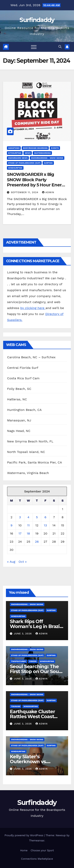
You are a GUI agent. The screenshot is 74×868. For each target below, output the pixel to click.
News (28, 153)
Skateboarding (42, 153)
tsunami (16, 706)
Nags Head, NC (19, 431)
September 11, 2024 (25, 192)
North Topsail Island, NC (26, 452)
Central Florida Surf (23, 368)
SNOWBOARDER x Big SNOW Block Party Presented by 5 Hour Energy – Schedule (37, 182)
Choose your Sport (42, 850)
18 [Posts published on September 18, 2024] (28, 533)
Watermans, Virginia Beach (28, 473)
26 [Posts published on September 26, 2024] (37, 542)
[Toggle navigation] (34, 47)
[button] (60, 47)
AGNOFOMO (14, 148)
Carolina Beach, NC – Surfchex (31, 357)
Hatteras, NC (17, 399)
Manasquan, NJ (19, 420)
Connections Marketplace (37, 859)
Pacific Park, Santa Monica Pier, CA (35, 462)
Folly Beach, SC (19, 389)
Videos (33, 661)
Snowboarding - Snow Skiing (47, 158)
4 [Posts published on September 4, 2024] (28, 517)
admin (48, 192)
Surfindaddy (37, 20)
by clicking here (33, 308)
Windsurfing (15, 168)
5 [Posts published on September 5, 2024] (37, 517)
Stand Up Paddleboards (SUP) (24, 163)
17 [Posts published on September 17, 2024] (20, 533)
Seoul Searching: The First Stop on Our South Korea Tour (37, 671)
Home (24, 850)
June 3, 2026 (23, 634)
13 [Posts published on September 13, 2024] (45, 525)
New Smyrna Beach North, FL (30, 441)
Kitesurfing (15, 153)
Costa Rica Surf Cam (23, 378)
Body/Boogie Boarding (35, 148)
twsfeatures (18, 661)
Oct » (23, 562)
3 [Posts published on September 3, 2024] (20, 517)
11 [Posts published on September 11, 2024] (28, 525)
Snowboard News (18, 158)
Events (55, 148)
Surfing (48, 163)
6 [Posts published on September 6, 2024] (45, 517)
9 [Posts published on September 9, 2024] (11, 525)
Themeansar (37, 841)
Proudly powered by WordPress (24, 835)
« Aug (11, 562)
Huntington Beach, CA (24, 410)
